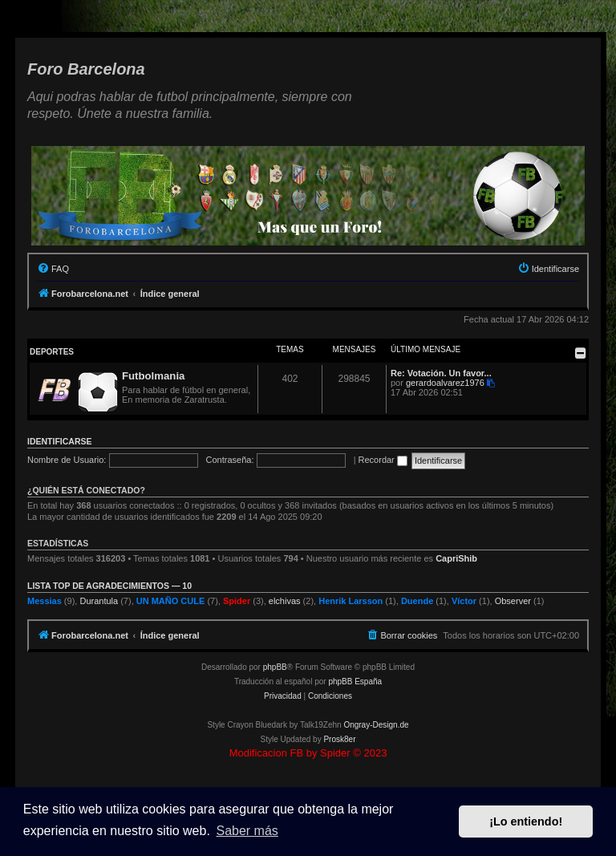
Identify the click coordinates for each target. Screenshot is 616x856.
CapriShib (456, 558)
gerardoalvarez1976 (445, 383)
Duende (417, 601)
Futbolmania (153, 376)
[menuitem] (53, 269)
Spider (237, 601)
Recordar (383, 460)
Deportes (52, 352)
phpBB (275, 667)
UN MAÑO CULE (171, 601)
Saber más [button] (247, 831)
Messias (45, 601)
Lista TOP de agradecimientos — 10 (109, 586)
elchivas (285, 601)
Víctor (464, 601)
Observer (513, 601)
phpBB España (355, 682)
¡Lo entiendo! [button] (526, 822)
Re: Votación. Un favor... (441, 373)
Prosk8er (339, 739)
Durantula (99, 601)
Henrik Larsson (351, 601)
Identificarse (60, 441)
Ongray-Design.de (376, 725)
